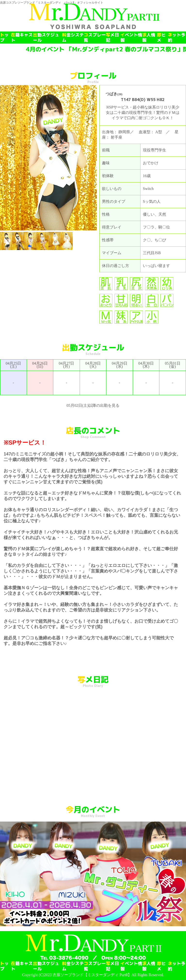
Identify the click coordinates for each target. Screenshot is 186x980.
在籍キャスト (22, 38)
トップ (4, 38)
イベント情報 (131, 38)
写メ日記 (112, 38)
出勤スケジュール (46, 38)
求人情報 (149, 38)
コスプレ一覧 (95, 38)
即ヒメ (161, 38)
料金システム (73, 38)
